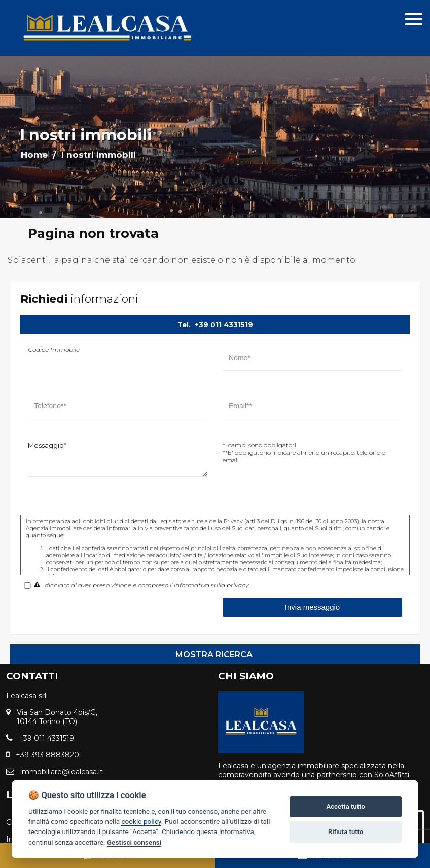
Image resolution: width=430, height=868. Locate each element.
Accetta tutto (345, 806)
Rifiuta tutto (346, 832)
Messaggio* (47, 445)
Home (34, 155)
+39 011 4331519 (224, 324)
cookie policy (141, 821)
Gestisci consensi (134, 842)
